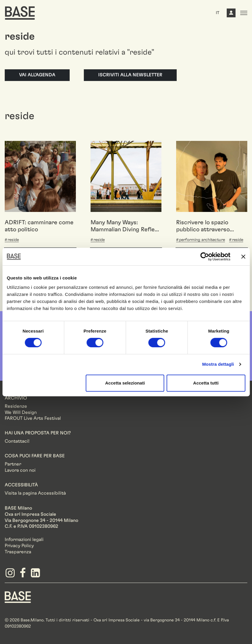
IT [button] (218, 13)
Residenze (16, 406)
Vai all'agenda (37, 75)
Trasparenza (18, 552)
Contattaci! (17, 441)
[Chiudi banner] (243, 257)
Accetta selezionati (125, 383)
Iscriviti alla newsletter (130, 75)
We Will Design (21, 412)
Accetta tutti (206, 383)
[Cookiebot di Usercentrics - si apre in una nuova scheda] (205, 257)
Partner (13, 464)
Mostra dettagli (218, 364)
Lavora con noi (20, 470)
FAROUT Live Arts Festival (33, 418)
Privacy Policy (19, 546)
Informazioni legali (24, 540)
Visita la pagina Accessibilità (35, 493)
